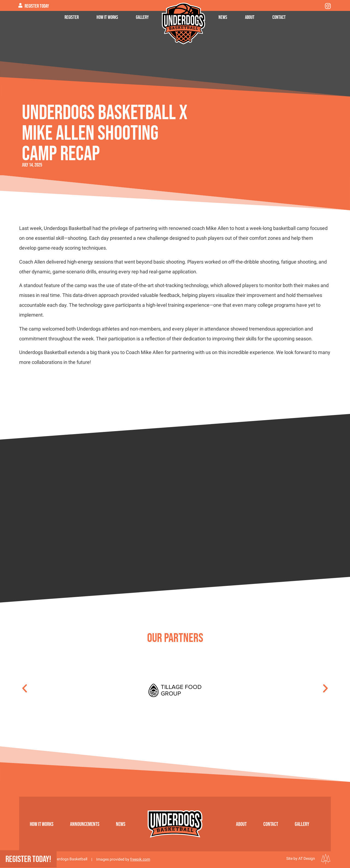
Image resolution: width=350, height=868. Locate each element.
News (223, 17)
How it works (107, 17)
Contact (279, 17)
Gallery (142, 17)
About (250, 17)
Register (72, 17)
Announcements (85, 824)
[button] (25, 688)
